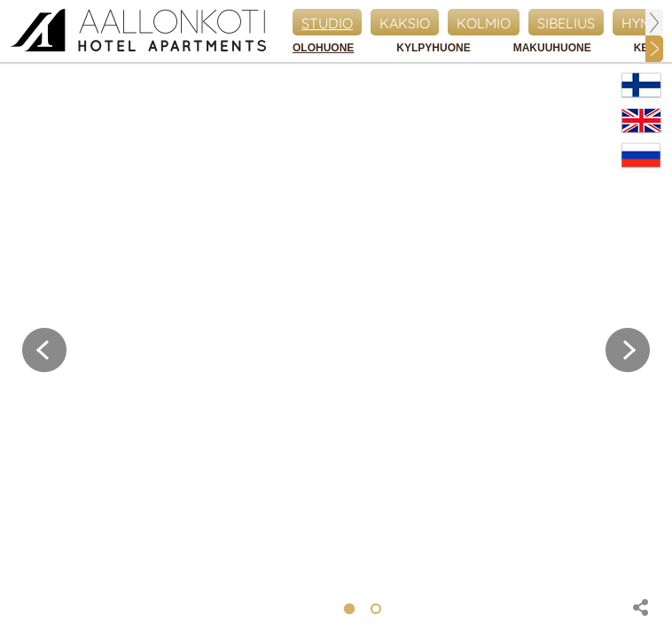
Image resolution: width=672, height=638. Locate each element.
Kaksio (405, 23)
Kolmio (484, 23)
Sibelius (566, 23)
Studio (327, 23)
